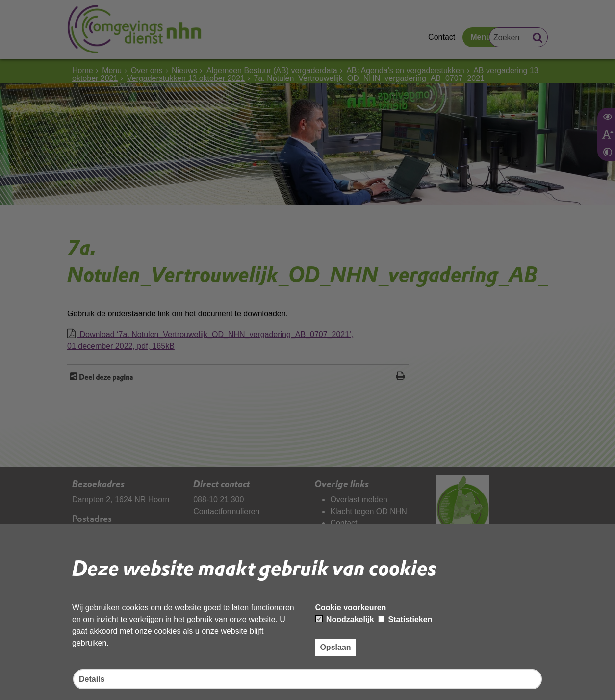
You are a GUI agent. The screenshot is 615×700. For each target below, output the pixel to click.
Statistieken (405, 619)
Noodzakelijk (345, 619)
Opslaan (335, 647)
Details (92, 679)
